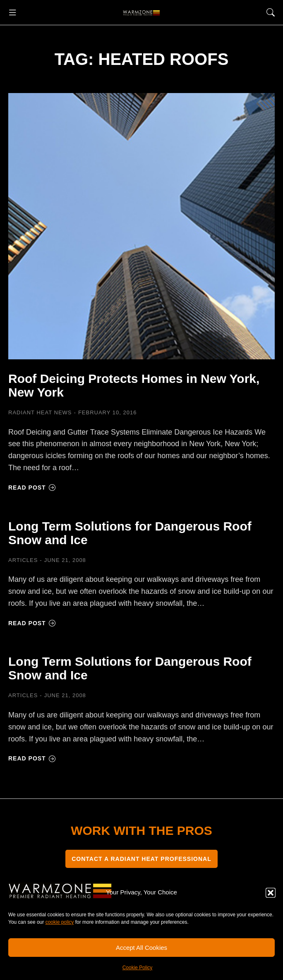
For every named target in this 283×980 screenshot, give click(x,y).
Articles (23, 560)
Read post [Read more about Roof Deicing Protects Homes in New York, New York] (32, 488)
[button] (271, 893)
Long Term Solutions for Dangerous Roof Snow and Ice (130, 533)
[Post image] (141, 226)
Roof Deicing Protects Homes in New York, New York (134, 385)
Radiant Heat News (40, 412)
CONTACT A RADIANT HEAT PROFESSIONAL (141, 859)
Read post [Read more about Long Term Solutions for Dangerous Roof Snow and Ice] (32, 623)
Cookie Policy (138, 968)
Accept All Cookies (141, 948)
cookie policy (60, 922)
